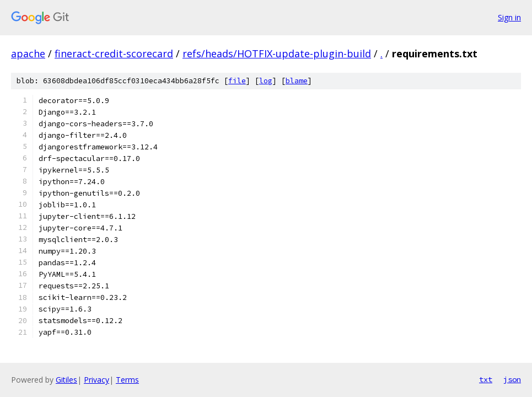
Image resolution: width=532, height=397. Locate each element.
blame (297, 81)
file (237, 81)
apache (28, 53)
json (512, 379)
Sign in (509, 17)
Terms (127, 380)
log (266, 81)
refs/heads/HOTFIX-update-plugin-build (277, 53)
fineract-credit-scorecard (114, 53)
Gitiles (66, 380)
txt (486, 379)
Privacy (96, 380)
